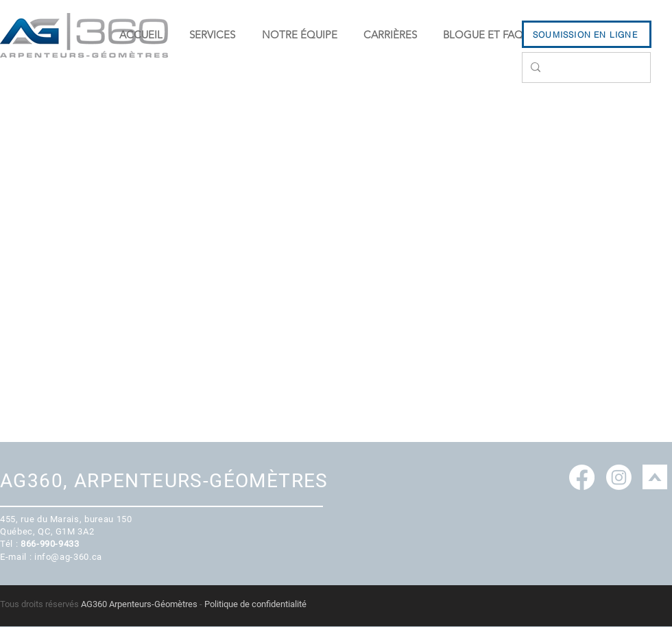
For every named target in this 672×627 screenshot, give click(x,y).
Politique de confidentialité (255, 604)
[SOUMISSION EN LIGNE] (587, 34)
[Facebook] (582, 477)
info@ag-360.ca (68, 557)
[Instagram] (619, 477)
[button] (212, 35)
